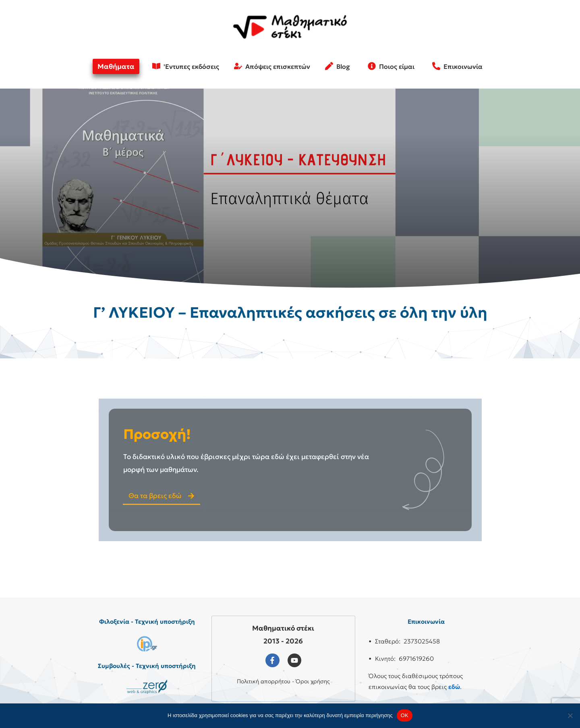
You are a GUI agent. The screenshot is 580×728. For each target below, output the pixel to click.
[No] (570, 716)
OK (405, 715)
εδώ (454, 687)
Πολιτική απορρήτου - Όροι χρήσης (283, 681)
